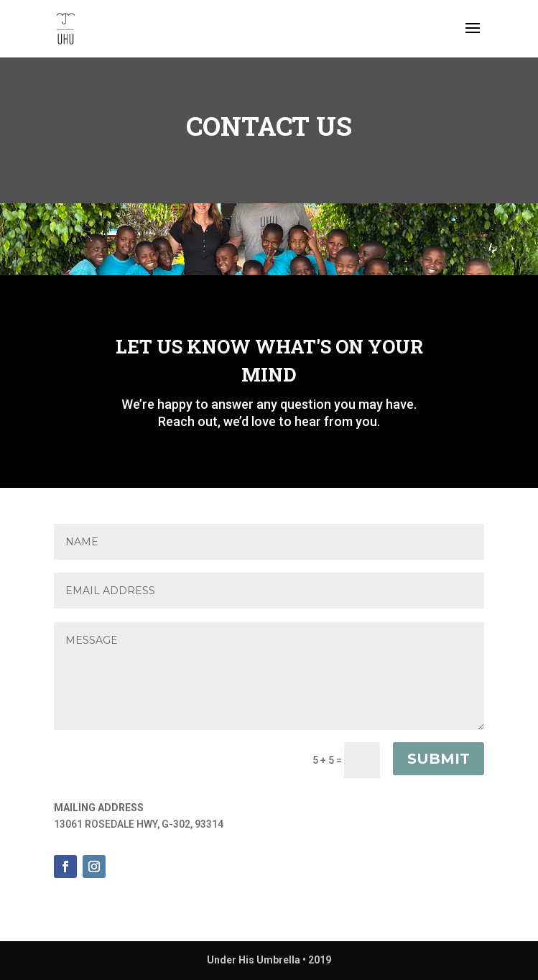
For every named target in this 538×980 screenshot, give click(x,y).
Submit (439, 759)
